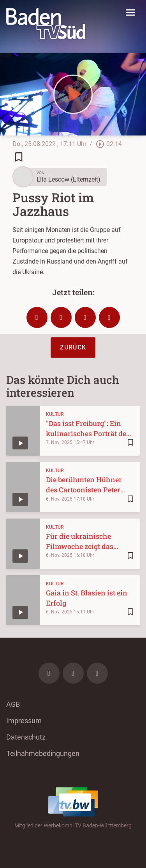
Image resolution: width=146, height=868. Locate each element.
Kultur (55, 414)
